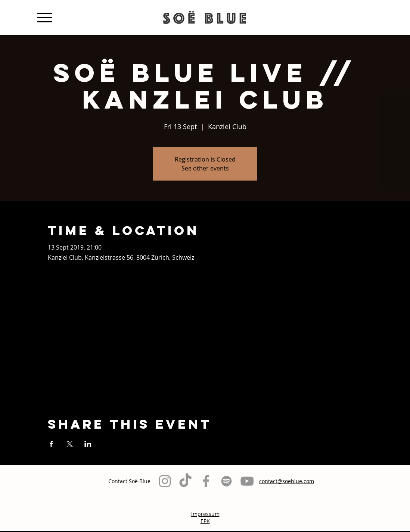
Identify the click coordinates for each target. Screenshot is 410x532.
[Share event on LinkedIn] (88, 444)
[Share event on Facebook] (51, 444)
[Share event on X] (70, 444)
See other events (205, 168)
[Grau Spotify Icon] (226, 481)
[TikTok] (185, 481)
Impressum (205, 514)
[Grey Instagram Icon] (165, 481)
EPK (205, 521)
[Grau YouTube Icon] (247, 481)
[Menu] (45, 17)
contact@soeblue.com (287, 481)
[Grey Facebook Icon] (206, 481)
